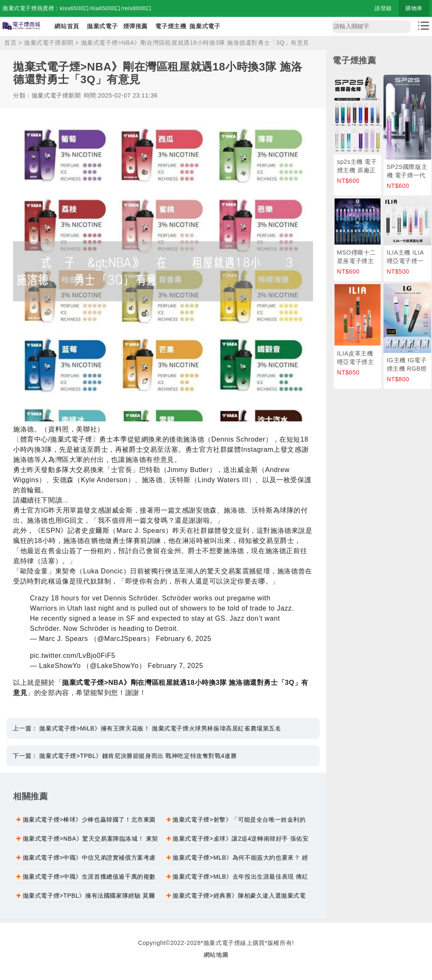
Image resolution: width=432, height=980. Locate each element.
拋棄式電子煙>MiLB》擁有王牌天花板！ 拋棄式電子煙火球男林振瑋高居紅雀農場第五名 (160, 728)
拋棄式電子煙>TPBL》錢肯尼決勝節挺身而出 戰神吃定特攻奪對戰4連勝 (138, 756)
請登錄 (383, 8)
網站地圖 (216, 955)
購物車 (414, 8)
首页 (10, 43)
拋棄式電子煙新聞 (49, 43)
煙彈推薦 (135, 26)
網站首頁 (67, 26)
